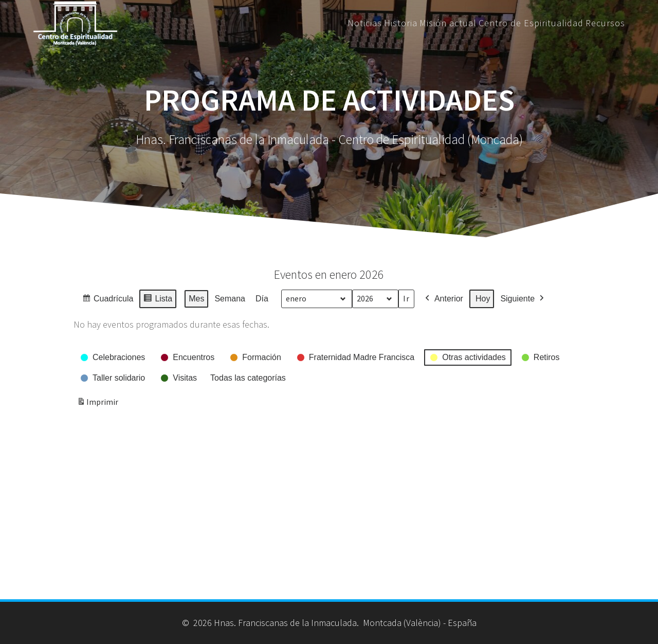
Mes (196, 299)
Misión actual (448, 23)
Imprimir (97, 404)
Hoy (483, 299)
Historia (401, 23)
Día (262, 299)
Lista (158, 300)
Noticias (365, 23)
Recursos (605, 23)
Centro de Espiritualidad (531, 23)
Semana (230, 299)
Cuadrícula (107, 300)
